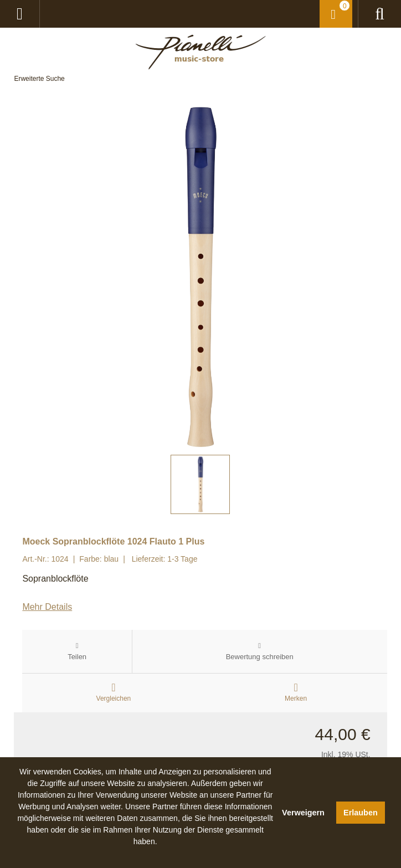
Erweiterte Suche (39, 79)
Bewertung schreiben (260, 657)
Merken (296, 698)
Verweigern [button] (303, 813)
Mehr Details (47, 607)
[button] (145, 854)
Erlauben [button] (361, 813)
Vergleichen (114, 698)
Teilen (77, 657)
